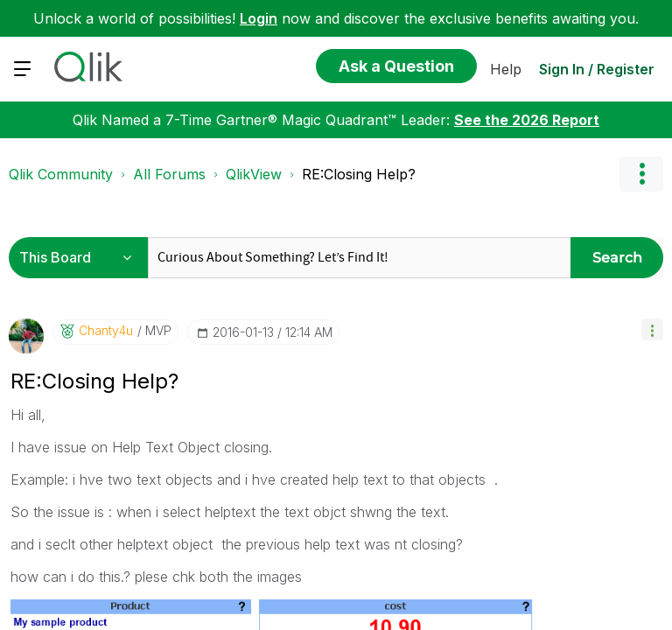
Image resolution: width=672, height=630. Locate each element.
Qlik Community (61, 174)
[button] (652, 329)
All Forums (169, 174)
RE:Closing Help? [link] (359, 174)
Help (506, 69)
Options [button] (641, 174)
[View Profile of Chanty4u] (106, 331)
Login (259, 18)
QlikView (254, 174)
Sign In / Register (597, 69)
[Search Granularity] (81, 258)
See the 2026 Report (527, 120)
